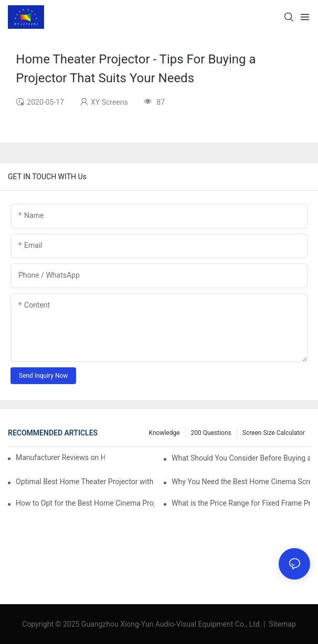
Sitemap (282, 624)
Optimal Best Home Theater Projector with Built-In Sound (85, 482)
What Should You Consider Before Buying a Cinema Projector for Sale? (241, 458)
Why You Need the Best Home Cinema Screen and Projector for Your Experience (241, 482)
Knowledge (165, 433)
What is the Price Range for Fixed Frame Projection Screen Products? (241, 503)
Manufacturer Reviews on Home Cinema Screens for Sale (60, 457)
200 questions (211, 433)
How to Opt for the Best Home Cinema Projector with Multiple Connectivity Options (85, 503)
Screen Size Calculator (274, 433)
